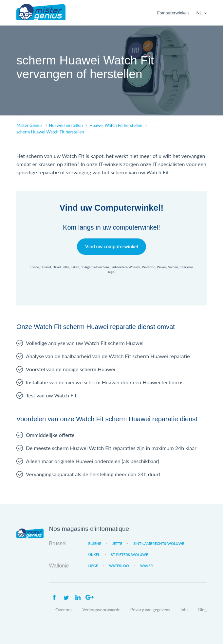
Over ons (64, 610)
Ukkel (94, 555)
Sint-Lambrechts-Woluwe (159, 543)
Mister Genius (41, 13)
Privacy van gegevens (150, 610)
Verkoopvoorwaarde (101, 610)
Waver (147, 566)
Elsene (95, 543)
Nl (199, 13)
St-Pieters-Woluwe (130, 555)
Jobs (184, 610)
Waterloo (119, 566)
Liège (93, 566)
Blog (202, 610)
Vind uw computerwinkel (111, 246)
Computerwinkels (173, 13)
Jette (117, 543)
